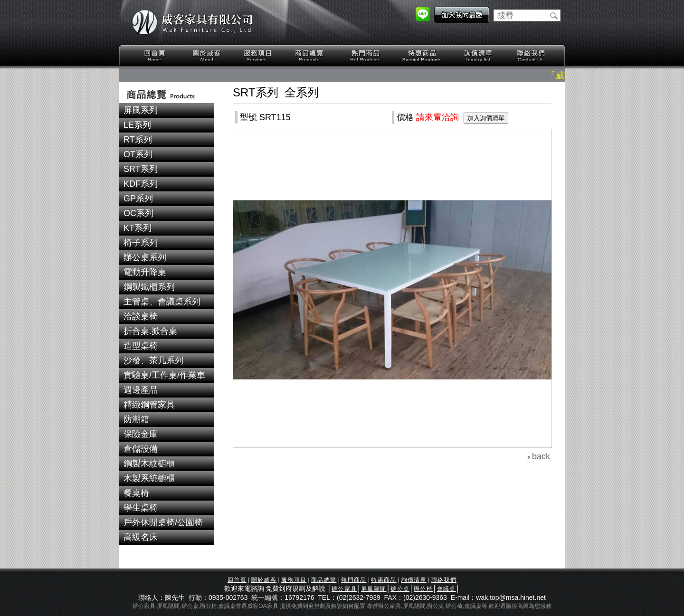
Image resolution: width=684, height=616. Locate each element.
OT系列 (138, 154)
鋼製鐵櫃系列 (149, 287)
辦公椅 (423, 589)
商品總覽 (310, 56)
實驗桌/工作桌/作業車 (164, 375)
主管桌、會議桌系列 (162, 302)
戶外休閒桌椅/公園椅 (163, 522)
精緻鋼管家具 (149, 405)
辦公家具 (344, 589)
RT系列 (138, 140)
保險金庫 (141, 434)
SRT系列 (141, 169)
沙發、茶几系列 (153, 360)
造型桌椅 (141, 346)
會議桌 (446, 589)
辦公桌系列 (145, 257)
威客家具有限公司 (192, 22)
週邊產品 (141, 390)
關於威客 (207, 56)
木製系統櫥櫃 (149, 478)
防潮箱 (136, 419)
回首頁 (155, 56)
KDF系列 (141, 184)
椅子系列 (141, 243)
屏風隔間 (374, 589)
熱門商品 (366, 56)
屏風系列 (141, 110)
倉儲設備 (141, 449)
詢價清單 (479, 56)
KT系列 (138, 228)
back (541, 456)
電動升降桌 (145, 272)
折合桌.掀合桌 (150, 331)
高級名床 (141, 537)
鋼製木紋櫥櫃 (149, 464)
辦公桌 (400, 589)
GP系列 (138, 199)
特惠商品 (422, 56)
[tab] (166, 110)
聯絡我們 (531, 56)
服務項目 (258, 56)
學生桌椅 (141, 508)
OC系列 (138, 213)
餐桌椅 (136, 493)
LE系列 (137, 125)
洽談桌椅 (141, 316)
